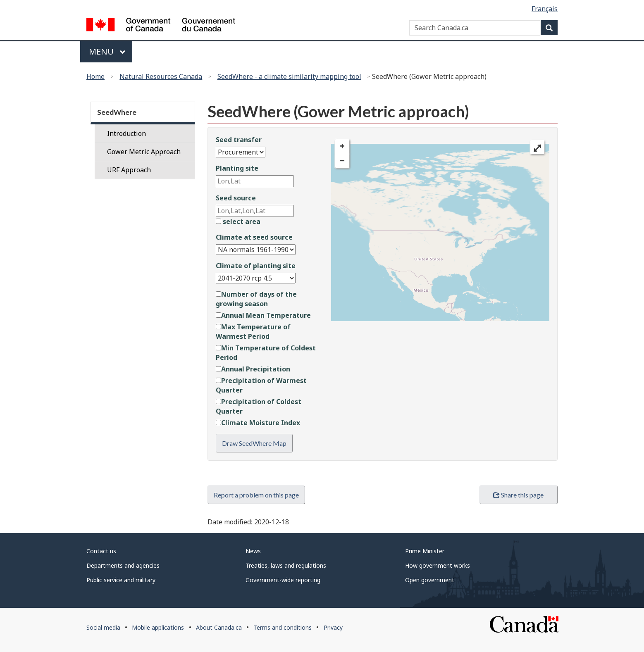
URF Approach (129, 170)
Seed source (236, 198)
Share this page (518, 495)
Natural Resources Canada (161, 76)
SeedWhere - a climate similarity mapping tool (289, 76)
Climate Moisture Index (258, 423)
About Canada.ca (219, 627)
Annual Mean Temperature (263, 315)
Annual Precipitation (253, 369)
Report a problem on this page (256, 495)
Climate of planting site (256, 266)
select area (238, 221)
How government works (438, 565)
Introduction (126, 133)
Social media (103, 627)
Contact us (101, 551)
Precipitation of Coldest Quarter (259, 406)
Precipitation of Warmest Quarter (261, 385)
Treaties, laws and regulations (286, 565)
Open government (430, 580)
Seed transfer (239, 140)
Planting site (237, 168)
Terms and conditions (283, 627)
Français (545, 9)
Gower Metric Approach (144, 152)
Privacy (333, 627)
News (253, 551)
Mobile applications (158, 627)
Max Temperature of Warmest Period (253, 332)
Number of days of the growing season (256, 299)
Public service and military (121, 580)
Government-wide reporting (283, 580)
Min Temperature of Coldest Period (266, 353)
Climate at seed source (254, 237)
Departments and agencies (123, 565)
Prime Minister (425, 551)
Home (95, 76)
